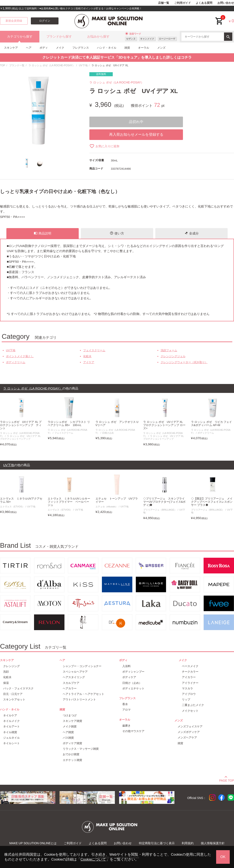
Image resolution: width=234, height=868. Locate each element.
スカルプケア (71, 683)
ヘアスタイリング (74, 677)
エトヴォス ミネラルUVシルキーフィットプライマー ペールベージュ (69, 502)
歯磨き (126, 726)
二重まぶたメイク (193, 705)
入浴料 (126, 666)
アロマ (126, 710)
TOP (3, 65)
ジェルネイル (11, 738)
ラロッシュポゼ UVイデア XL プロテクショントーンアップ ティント (21, 425)
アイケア (89, 362)
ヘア (29, 48)
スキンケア (11, 48)
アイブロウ (189, 694)
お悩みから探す (98, 37)
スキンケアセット (14, 699)
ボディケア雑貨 (72, 743)
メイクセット (190, 711)
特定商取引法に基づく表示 (157, 843)
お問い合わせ (226, 3)
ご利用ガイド (183, 3)
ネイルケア (10, 715)
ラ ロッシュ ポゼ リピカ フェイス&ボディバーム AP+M (212, 424)
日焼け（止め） (132, 683)
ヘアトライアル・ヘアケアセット (83, 694)
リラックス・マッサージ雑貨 (81, 749)
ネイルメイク (11, 721)
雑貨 (127, 48)
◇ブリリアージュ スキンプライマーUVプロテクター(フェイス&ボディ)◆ (164, 502)
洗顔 (6, 672)
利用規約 (188, 843)
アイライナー (190, 683)
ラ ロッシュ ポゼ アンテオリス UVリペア (117, 424)
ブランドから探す (59, 37)
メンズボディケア (189, 732)
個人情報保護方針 (213, 843)
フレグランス (81, 48)
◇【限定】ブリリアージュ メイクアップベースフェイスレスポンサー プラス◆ (212, 502)
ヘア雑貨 (68, 732)
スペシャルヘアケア (75, 672)
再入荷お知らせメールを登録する (136, 135)
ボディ (44, 48)
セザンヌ (131, 39)
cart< (219, 18)
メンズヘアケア (187, 737)
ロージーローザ (167, 39)
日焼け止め (108, 433)
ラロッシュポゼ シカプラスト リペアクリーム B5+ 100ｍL (69, 424)
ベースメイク (190, 666)
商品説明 (43, 233)
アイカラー (189, 677)
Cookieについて (93, 859)
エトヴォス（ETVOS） (12, 507)
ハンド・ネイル (107, 48)
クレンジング (11, 666)
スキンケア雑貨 (72, 721)
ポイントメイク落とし (20, 356)
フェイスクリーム (94, 350)
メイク (60, 48)
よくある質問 (204, 3)
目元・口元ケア (13, 694)
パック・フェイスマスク (18, 688)
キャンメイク (147, 39)
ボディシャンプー (133, 672)
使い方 (117, 233)
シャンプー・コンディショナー (82, 666)
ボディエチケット (133, 688)
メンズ (161, 48)
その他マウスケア (133, 731)
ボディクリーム (16, 362)
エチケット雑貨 (72, 760)
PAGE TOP (227, 780)
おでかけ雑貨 (71, 754)
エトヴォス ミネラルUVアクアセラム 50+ (21, 500)
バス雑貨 (68, 738)
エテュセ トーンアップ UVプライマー (117, 500)
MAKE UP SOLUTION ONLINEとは (33, 843)
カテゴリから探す (20, 37)
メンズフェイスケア (190, 726)
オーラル (144, 48)
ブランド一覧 (17, 65)
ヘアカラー (70, 688)
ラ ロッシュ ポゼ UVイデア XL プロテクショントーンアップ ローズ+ (164, 425)
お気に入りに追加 (104, 146)
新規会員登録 (14, 21)
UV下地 (83, 65)
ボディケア (129, 677)
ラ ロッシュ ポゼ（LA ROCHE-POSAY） (52, 65)
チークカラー (190, 672)
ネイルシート (11, 743)
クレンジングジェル (173, 356)
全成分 (192, 233)
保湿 (6, 683)
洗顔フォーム (169, 350)
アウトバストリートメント (79, 699)
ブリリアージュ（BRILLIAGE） (160, 510)
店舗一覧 (164, 3)
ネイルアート (11, 726)
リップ (186, 699)
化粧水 (87, 356)
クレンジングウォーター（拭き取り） (184, 362)
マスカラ (187, 688)
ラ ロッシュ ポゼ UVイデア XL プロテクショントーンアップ (20, 437)
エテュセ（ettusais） (107, 507)
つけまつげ (70, 715)
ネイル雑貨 (10, 732)
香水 (125, 704)
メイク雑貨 (70, 726)
